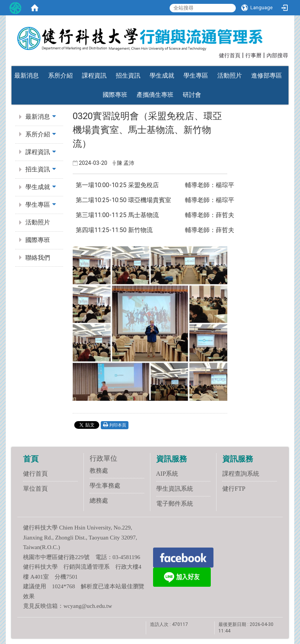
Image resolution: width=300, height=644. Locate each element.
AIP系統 (167, 474)
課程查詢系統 (241, 474)
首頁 (31, 459)
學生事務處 (105, 485)
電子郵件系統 (175, 504)
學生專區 (196, 76)
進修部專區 (267, 76)
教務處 (99, 471)
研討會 (192, 95)
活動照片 (230, 76)
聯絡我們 (38, 258)
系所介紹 (60, 76)
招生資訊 (128, 76)
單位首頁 (35, 489)
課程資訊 (94, 76)
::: (215, 55)
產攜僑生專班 (155, 95)
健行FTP (234, 489)
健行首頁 (230, 56)
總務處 (99, 500)
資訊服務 (172, 459)
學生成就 (162, 76)
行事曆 (253, 56)
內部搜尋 (277, 56)
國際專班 (115, 95)
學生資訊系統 (175, 489)
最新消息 (27, 76)
